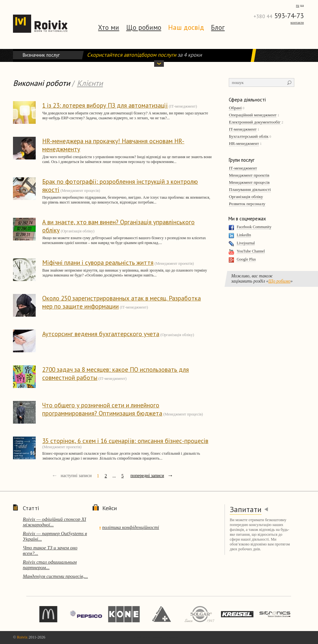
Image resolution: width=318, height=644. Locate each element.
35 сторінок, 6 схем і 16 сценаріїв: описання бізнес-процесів (125, 441)
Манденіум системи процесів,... (55, 576)
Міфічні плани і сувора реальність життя (98, 262)
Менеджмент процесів (249, 182)
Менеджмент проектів (249, 175)
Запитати (246, 509)
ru (298, 6)
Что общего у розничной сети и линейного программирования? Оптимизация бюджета (102, 409)
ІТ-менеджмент (243, 168)
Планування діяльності (250, 189)
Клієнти (90, 83)
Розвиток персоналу (247, 204)
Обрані (235, 108)
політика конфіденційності (131, 527)
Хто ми (109, 27)
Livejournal (246, 243)
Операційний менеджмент (253, 115)
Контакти (297, 22)
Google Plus (246, 259)
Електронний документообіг (255, 122)
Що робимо (144, 27)
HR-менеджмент (244, 143)
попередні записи (147, 476)
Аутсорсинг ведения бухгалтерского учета (101, 334)
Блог (218, 27)
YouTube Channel (251, 251)
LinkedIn (244, 235)
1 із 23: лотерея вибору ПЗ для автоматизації (105, 105)
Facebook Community (254, 227)
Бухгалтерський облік (249, 136)
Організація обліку (246, 197)
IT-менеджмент (243, 129)
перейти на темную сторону (155, 637)
